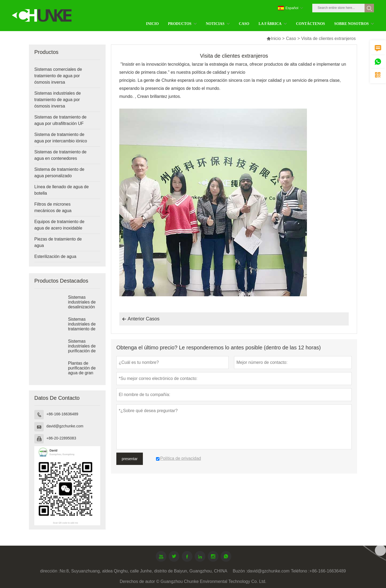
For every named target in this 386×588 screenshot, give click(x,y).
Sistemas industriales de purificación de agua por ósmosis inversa (83, 351)
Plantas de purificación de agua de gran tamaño (82, 370)
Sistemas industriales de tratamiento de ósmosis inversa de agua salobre (83, 329)
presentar (130, 459)
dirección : (50, 571)
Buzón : (240, 571)
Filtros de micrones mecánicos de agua (53, 207)
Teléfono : (300, 571)
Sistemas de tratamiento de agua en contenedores (60, 155)
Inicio (274, 38)
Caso (291, 38)
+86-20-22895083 (61, 438)
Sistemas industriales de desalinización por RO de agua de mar (83, 307)
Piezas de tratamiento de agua (58, 242)
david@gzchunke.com (65, 426)
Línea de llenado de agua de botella (62, 190)
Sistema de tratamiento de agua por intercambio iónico (61, 138)
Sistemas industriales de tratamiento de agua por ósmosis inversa (57, 100)
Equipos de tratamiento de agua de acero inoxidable (59, 225)
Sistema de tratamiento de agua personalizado (59, 173)
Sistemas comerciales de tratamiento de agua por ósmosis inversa (58, 76)
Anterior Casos (141, 319)
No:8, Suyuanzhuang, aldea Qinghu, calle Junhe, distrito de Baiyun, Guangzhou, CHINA (144, 571)
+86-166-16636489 (62, 414)
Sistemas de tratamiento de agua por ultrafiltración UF (60, 120)
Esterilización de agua (55, 256)
